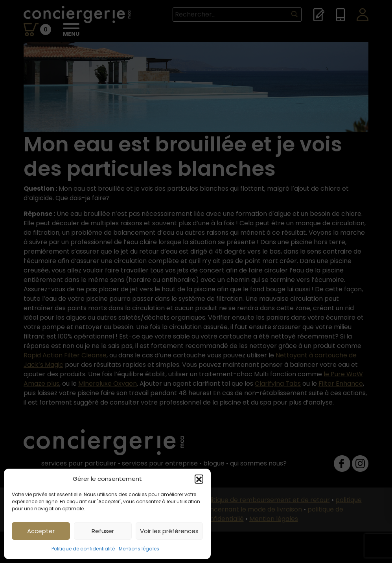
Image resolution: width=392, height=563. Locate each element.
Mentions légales (139, 549)
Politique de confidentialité (83, 549)
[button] (199, 479)
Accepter (41, 531)
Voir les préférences (169, 531)
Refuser (103, 531)
